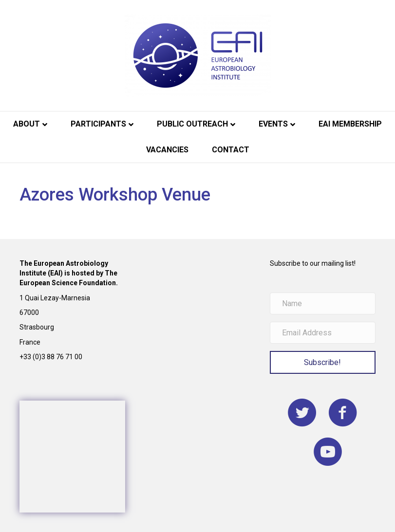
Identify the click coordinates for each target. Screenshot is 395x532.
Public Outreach (192, 124)
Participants (98, 124)
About (27, 124)
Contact (231, 150)
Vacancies (167, 150)
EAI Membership (350, 124)
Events (273, 124)
